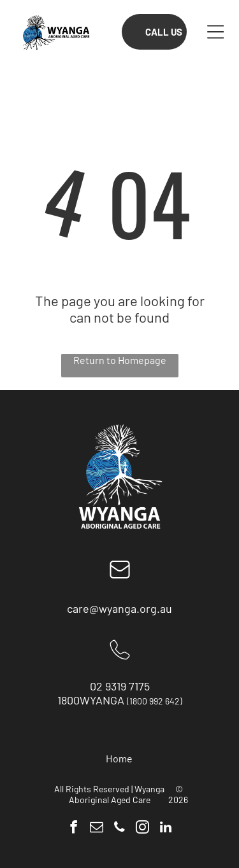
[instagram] (142, 829)
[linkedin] (165, 829)
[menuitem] (119, 758)
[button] (216, 32)
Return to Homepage (120, 360)
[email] (97, 829)
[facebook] (74, 829)
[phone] (119, 829)
